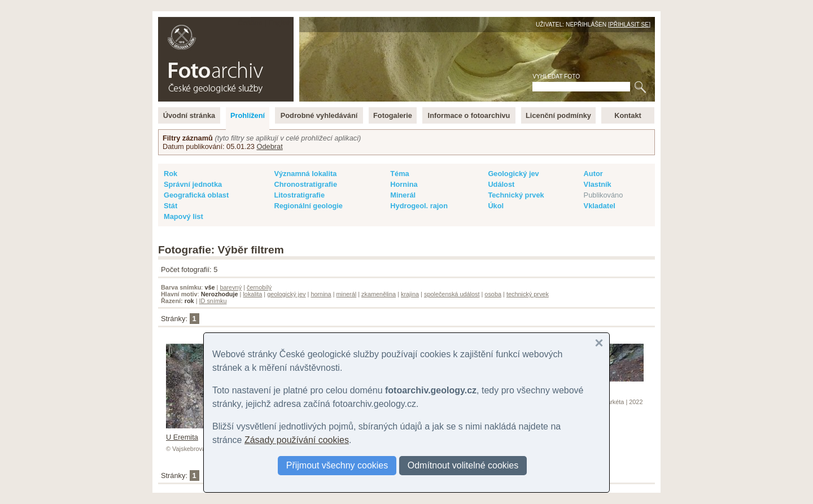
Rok (171, 174)
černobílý (259, 287)
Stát (171, 206)
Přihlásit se (629, 25)
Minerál (403, 195)
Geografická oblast (196, 195)
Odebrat (269, 146)
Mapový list (183, 216)
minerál (347, 294)
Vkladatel (600, 206)
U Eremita (194, 433)
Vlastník (598, 184)
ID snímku (213, 301)
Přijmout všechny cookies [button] (337, 465)
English (280, 23)
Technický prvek (516, 195)
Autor (593, 174)
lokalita (252, 294)
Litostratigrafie (299, 195)
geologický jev (286, 294)
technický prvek (528, 294)
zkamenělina (379, 294)
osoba (493, 294)
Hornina (404, 184)
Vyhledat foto (556, 76)
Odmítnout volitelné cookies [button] (463, 465)
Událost (501, 184)
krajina (410, 294)
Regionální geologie (308, 206)
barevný (231, 287)
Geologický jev (513, 174)
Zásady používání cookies (297, 440)
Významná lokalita (305, 174)
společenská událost (452, 294)
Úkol (496, 206)
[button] (599, 343)
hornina (321, 294)
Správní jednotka (193, 184)
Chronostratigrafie (305, 184)
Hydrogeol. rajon (419, 206)
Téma (399, 174)
